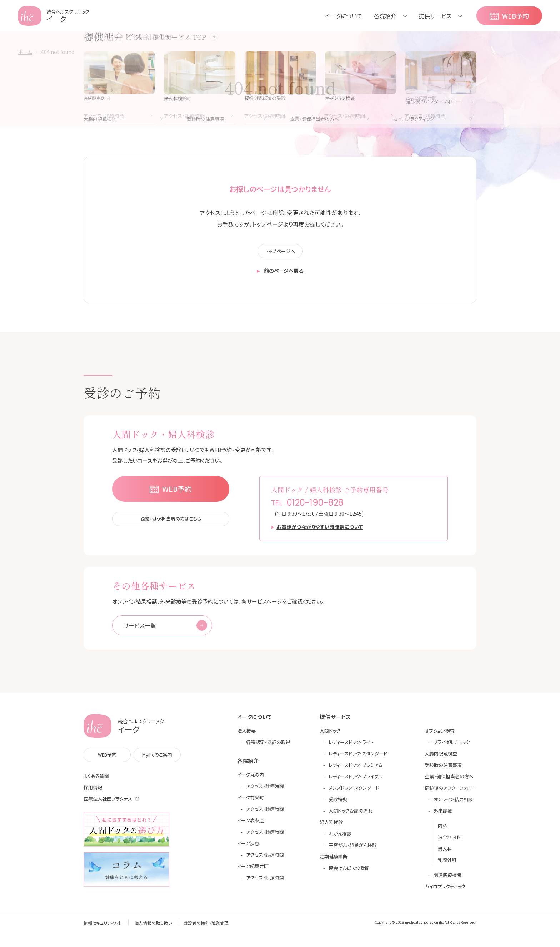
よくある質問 (96, 780)
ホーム (25, 52)
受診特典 (338, 803)
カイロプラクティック (445, 890)
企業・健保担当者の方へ (449, 780)
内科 (442, 830)
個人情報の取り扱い (153, 927)
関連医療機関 (447, 879)
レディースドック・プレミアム (356, 769)
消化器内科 (449, 841)
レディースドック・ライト (351, 746)
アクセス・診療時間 (265, 790)
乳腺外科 (447, 864)
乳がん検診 (340, 837)
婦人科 (445, 852)
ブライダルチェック (452, 746)
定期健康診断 (334, 860)
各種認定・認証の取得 (268, 746)
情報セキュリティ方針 (103, 927)
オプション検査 (440, 735)
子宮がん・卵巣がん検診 (353, 849)
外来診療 (443, 815)
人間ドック (330, 735)
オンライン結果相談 (453, 803)
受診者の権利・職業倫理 (206, 927)
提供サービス (435, 16)
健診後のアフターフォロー (451, 792)
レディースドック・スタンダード (358, 757)
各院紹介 (385, 16)
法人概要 (246, 735)
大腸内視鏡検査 (441, 757)
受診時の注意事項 (443, 769)
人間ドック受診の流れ (351, 815)
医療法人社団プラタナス (108, 803)
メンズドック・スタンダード (354, 792)
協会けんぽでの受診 (349, 872)
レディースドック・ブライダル (356, 780)
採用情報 (93, 791)
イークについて (344, 16)
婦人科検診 (331, 826)
